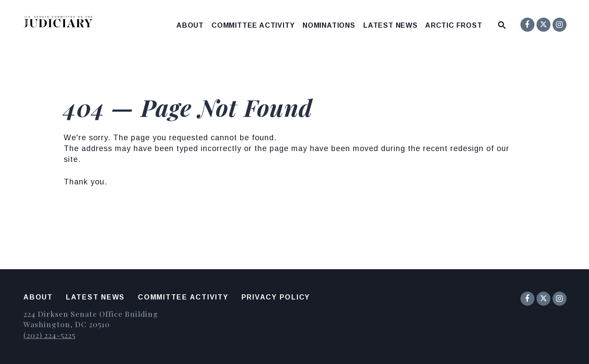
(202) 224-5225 (49, 335)
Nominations (329, 26)
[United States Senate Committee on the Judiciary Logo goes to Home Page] (61, 23)
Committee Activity (253, 26)
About (190, 26)
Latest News (390, 26)
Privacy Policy (276, 297)
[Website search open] (502, 23)
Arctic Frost (454, 26)
